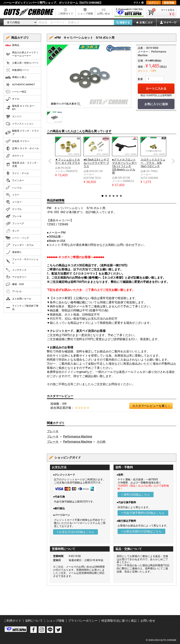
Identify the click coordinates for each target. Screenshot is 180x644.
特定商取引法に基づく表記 (119, 621)
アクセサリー (16, 277)
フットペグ (15, 224)
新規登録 (169, 3)
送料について (34, 621)
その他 (101, 442)
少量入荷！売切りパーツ (22, 63)
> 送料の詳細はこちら (136, 495)
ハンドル (13, 188)
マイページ (166, 22)
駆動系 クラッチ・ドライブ (22, 132)
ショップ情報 (85, 14)
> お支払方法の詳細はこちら (75, 532)
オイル (12, 99)
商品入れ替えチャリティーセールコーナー (22, 54)
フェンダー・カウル (19, 245)
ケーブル (13, 209)
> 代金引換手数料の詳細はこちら (143, 513)
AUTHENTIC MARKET (20, 85)
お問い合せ (104, 14)
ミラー (12, 195)
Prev (50, 161)
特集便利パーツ (17, 70)
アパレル (13, 291)
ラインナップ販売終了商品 (22, 307)
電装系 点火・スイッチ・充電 (22, 164)
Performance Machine (78, 437)
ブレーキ (53, 431)
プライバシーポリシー (83, 621)
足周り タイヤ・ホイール (22, 148)
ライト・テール (17, 173)
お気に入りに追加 (156, 104)
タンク (12, 231)
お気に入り (146, 22)
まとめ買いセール (18, 299)
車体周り (13, 252)
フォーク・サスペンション (22, 261)
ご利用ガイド (66, 14)
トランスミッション (19, 124)
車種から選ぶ (16, 77)
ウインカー (15, 180)
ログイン (154, 3)
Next (173, 161)
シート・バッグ (17, 238)
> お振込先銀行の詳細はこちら (141, 531)
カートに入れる (156, 89)
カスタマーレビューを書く (151, 406)
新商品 (12, 45)
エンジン (13, 117)
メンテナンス (16, 270)
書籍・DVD (15, 284)
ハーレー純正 (16, 92)
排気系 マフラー (17, 141)
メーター (13, 202)
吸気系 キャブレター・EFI (21, 108)
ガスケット (15, 156)
